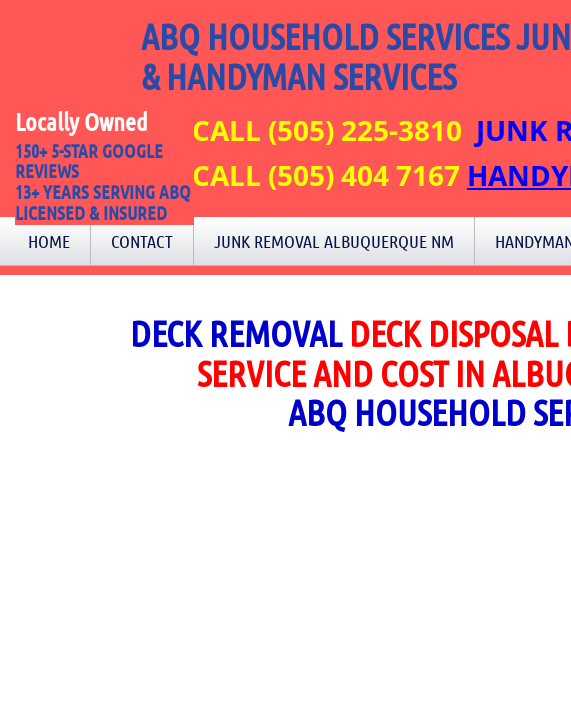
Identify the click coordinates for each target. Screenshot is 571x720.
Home (49, 241)
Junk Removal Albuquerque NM (334, 241)
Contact (142, 241)
